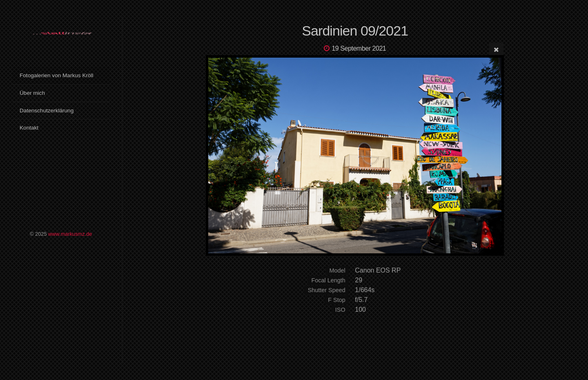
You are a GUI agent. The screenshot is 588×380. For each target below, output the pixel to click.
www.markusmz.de (70, 234)
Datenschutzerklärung (47, 111)
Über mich (32, 93)
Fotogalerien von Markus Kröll (57, 75)
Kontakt (29, 128)
